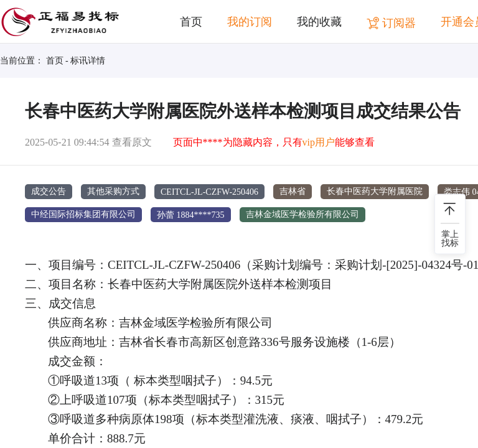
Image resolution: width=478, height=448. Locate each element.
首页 (191, 22)
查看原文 (132, 142)
